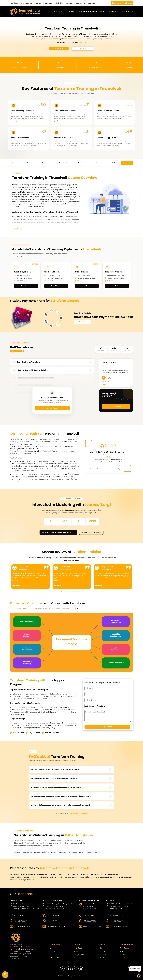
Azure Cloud (79, 951)
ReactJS (123, 951)
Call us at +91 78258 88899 (78, 813)
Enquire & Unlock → (52, 408)
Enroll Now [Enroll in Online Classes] (87, 286)
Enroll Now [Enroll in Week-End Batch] (56, 286)
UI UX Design (124, 948)
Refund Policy (55, 958)
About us (53, 954)
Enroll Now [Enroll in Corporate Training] (117, 286)
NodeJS (123, 958)
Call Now (83, 48)
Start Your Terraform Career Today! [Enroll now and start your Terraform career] (58, 532)
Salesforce (78, 958)
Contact (53, 951)
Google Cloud (79, 955)
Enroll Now (59, 48)
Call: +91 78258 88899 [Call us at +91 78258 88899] (91, 532)
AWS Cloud (78, 948)
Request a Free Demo (122, 3)
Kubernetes (102, 955)
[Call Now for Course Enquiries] (82, 322)
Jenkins (100, 948)
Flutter (122, 955)
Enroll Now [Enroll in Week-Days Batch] (26, 286)
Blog (52, 948)
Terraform (101, 951)
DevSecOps (102, 958)
